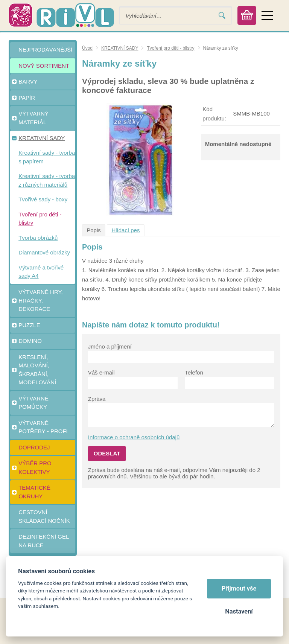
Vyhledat (222, 16)
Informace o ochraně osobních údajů (134, 437)
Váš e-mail (101, 372)
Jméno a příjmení (110, 346)
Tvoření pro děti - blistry (170, 48)
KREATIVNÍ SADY (120, 48)
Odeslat (107, 453)
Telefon (194, 372)
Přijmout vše (239, 588)
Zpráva (97, 399)
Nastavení (239, 611)
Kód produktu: (214, 114)
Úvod (87, 48)
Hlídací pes (125, 230)
